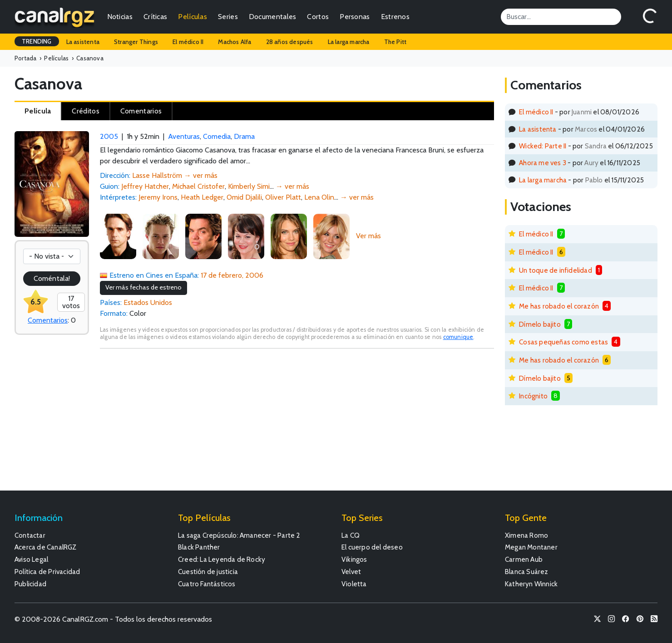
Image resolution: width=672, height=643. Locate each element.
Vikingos (354, 559)
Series (228, 17)
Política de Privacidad (47, 572)
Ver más (368, 236)
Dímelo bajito (540, 324)
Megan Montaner (531, 547)
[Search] (561, 17)
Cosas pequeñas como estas (563, 342)
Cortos (318, 17)
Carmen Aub (524, 559)
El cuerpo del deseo (372, 547)
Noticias (120, 17)
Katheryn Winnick (531, 584)
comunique (458, 337)
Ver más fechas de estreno (143, 287)
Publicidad (30, 584)
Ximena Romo (526, 535)
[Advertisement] (297, 424)
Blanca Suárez (527, 572)
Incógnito (533, 396)
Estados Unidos (148, 302)
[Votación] (52, 256)
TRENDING (37, 41)
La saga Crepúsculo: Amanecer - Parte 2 (239, 535)
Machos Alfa (235, 42)
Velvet (351, 572)
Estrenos (395, 17)
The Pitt (395, 42)
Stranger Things (136, 42)
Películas (193, 17)
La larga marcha (349, 42)
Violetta (354, 584)
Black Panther (199, 547)
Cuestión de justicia (208, 572)
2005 (109, 136)
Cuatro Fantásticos (207, 584)
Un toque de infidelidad (556, 270)
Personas (355, 17)
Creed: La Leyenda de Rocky (222, 559)
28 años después (290, 42)
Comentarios (48, 320)
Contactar (30, 535)
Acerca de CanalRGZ (46, 547)
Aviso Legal (31, 559)
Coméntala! (52, 278)
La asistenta (83, 42)
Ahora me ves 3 (543, 163)
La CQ (351, 535)
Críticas (155, 17)
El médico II (188, 42)
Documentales (273, 17)
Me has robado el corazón (559, 306)
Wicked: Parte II (543, 146)
